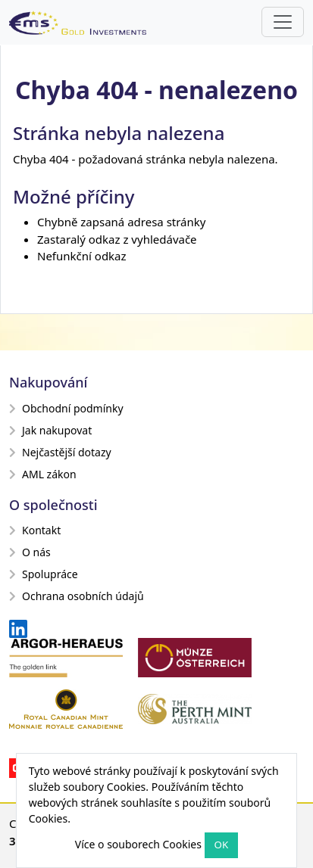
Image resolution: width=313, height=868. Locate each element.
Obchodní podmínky (66, 408)
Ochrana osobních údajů (77, 596)
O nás (30, 552)
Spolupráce (44, 574)
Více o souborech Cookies (138, 844)
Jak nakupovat (50, 430)
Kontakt (35, 530)
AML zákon (43, 474)
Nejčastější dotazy (60, 452)
